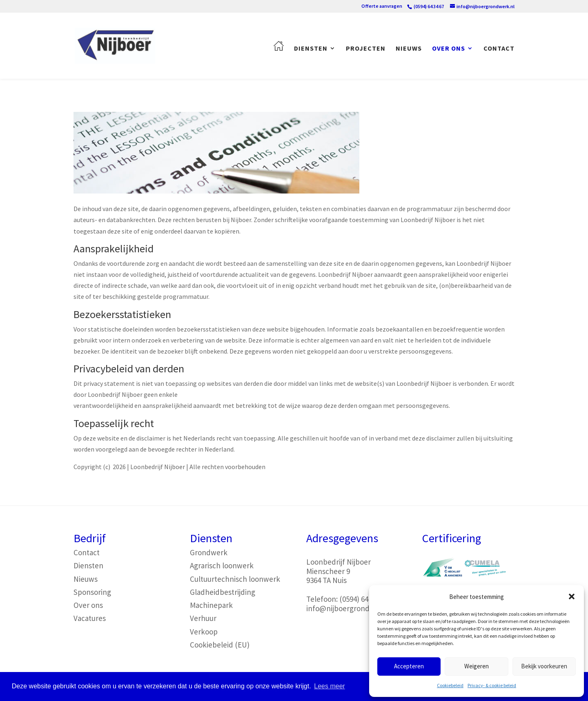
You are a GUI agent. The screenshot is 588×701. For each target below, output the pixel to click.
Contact (499, 49)
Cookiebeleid (450, 685)
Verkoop (204, 632)
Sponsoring (92, 592)
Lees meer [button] (330, 686)
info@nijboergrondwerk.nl (350, 608)
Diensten (311, 49)
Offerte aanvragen (382, 6)
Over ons (449, 49)
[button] (572, 596)
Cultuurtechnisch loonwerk (235, 579)
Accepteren (409, 666)
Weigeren (477, 666)
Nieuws (409, 49)
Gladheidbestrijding (223, 592)
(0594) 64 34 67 (363, 599)
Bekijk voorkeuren (544, 666)
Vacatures (90, 618)
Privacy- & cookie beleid (492, 685)
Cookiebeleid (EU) (220, 645)
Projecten (366, 49)
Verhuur (203, 618)
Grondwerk (209, 552)
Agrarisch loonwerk (222, 565)
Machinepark (211, 605)
